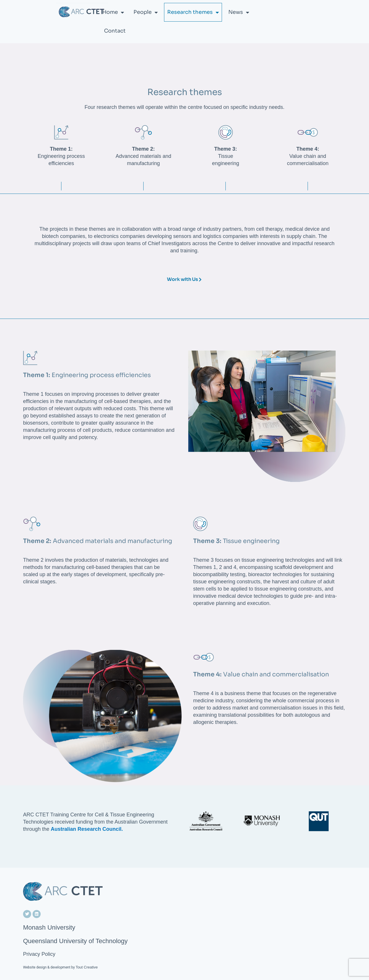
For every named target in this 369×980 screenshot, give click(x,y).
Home (113, 12)
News (239, 12)
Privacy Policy (39, 954)
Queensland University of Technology (75, 941)
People (146, 12)
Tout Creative (87, 967)
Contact (115, 31)
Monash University (49, 927)
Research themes (193, 12)
